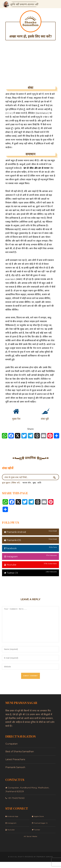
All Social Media (30, 842)
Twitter (36, 836)
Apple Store (38, 822)
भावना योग (27, 483)
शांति (39, 483)
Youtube (10, 565)
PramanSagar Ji (40, 829)
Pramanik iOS (13, 540)
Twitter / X (11, 573)
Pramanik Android (15, 532)
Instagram (11, 557)
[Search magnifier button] (55, 478)
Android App (12, 822)
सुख (34, 483)
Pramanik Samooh (15, 773)
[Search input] (28, 477)
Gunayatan (11, 750)
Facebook (10, 548)
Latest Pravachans (15, 766)
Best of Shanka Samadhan (20, 758)
